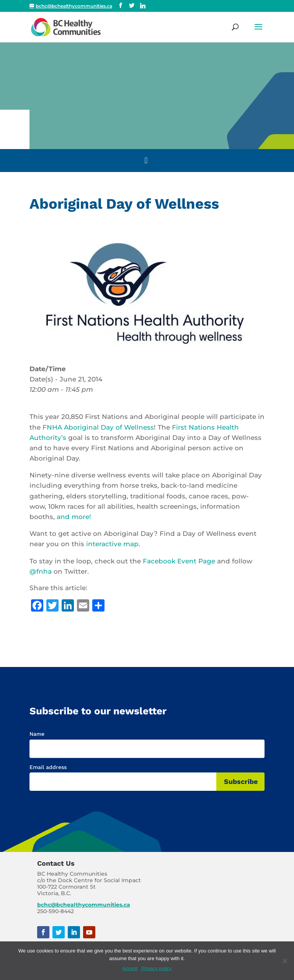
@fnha (41, 571)
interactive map (112, 544)
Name (37, 734)
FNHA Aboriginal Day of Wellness (98, 427)
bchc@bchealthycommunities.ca (84, 905)
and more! (74, 517)
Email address (48, 767)
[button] (258, 32)
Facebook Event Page (179, 561)
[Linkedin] (143, 6)
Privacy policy (156, 968)
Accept (130, 968)
